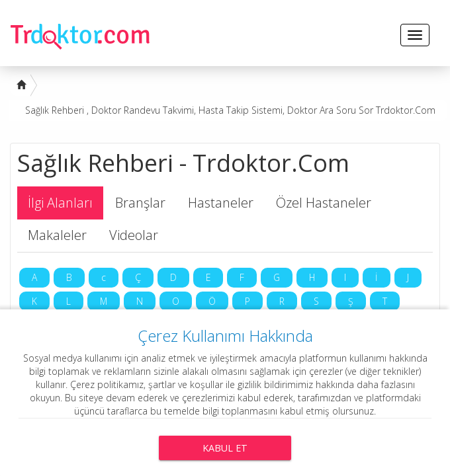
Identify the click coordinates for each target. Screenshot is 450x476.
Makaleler (57, 235)
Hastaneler (221, 203)
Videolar (134, 235)
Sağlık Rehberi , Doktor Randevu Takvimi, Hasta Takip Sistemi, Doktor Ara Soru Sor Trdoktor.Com (230, 110)
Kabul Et (225, 448)
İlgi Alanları (60, 203)
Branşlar (140, 203)
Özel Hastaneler (324, 203)
